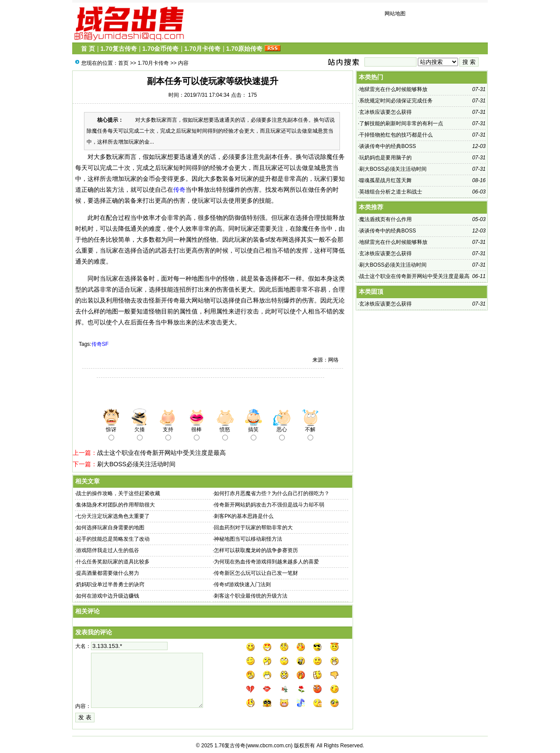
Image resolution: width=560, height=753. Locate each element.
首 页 (88, 49)
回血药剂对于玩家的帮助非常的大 (253, 528)
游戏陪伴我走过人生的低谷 (108, 550)
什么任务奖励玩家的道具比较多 (113, 562)
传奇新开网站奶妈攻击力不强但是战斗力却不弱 (269, 505)
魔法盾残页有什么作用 (385, 219)
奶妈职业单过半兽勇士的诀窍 (110, 584)
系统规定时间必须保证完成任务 (396, 101)
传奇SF (100, 344)
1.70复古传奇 (118, 49)
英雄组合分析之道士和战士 (391, 192)
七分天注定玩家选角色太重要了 (113, 516)
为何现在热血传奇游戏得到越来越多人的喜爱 (266, 562)
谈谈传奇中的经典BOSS (387, 146)
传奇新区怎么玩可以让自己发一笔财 (256, 573)
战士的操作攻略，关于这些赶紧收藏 (118, 493)
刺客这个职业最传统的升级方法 (251, 596)
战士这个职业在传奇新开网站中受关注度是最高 (161, 453)
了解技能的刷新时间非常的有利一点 (401, 123)
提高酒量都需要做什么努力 (108, 573)
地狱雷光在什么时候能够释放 (393, 89)
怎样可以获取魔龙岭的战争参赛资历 (256, 550)
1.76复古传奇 (230, 746)
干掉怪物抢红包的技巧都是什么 (396, 135)
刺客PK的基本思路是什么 (244, 516)
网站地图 (395, 14)
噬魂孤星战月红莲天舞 (385, 180)
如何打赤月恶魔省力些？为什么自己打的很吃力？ (272, 493)
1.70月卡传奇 (202, 49)
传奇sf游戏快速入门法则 (242, 584)
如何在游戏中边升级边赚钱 (108, 596)
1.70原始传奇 (244, 49)
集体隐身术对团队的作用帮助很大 (115, 505)
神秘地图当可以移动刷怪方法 (248, 539)
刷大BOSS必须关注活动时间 (136, 464)
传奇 (179, 190)
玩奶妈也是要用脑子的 (385, 158)
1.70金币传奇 (160, 49)
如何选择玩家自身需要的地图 (110, 528)
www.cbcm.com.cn (269, 746)
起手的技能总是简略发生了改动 (113, 539)
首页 (123, 63)
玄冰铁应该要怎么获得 (385, 112)
